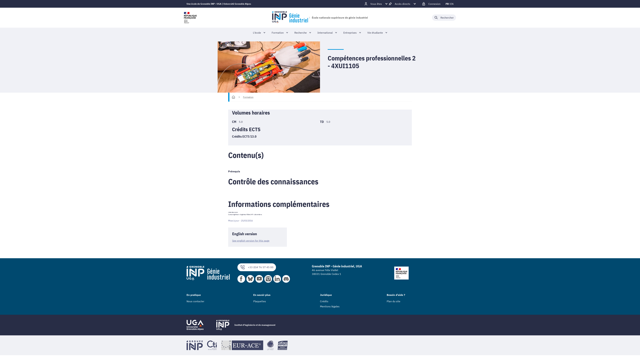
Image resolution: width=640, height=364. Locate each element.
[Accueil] (233, 97)
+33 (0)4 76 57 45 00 (257, 267)
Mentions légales (330, 306)
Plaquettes (260, 301)
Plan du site (394, 301)
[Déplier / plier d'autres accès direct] (402, 4)
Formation (248, 97)
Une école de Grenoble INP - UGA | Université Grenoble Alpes (219, 4)
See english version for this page (251, 241)
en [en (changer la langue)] (452, 4)
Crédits (324, 301)
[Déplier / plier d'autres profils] (376, 4)
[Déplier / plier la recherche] (444, 18)
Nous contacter (195, 301)
